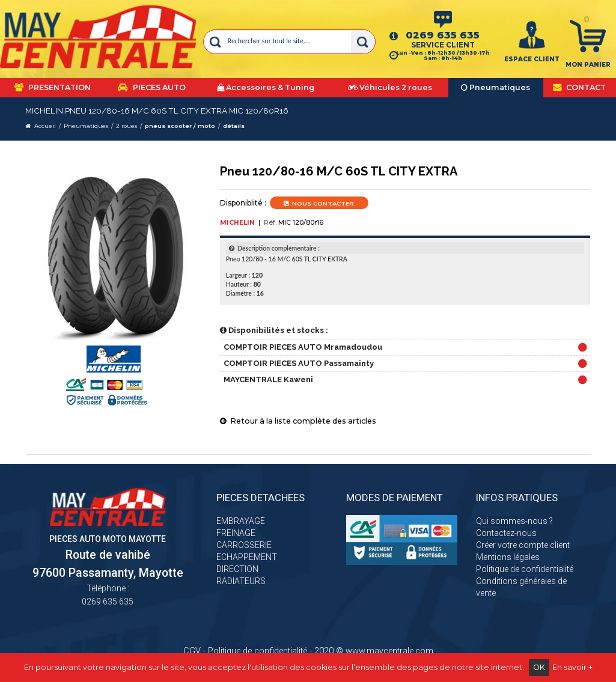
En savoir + (572, 667)
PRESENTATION (53, 87)
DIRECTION (237, 569)
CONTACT (579, 87)
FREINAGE (236, 533)
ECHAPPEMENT (247, 557)
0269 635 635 (443, 35)
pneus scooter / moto (180, 126)
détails (234, 126)
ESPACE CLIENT (532, 59)
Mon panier (588, 65)
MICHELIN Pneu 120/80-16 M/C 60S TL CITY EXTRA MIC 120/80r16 (157, 111)
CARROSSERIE (244, 545)
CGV (192, 651)
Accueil (45, 126)
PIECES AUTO (152, 87)
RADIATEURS (241, 581)
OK (539, 667)
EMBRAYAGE (241, 521)
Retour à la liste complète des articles (298, 421)
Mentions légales (508, 557)
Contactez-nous (506, 533)
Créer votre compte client (523, 545)
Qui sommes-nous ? (514, 521)
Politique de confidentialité (525, 569)
